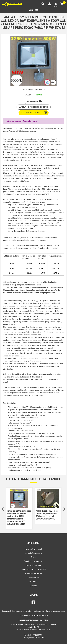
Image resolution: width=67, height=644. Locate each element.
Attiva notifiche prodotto (34, 107)
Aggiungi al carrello (35, 113)
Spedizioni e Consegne (33, 561)
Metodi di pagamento (34, 553)
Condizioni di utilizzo (34, 573)
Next (64, 508)
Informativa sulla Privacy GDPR (34, 569)
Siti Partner (34, 582)
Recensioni (35, 101)
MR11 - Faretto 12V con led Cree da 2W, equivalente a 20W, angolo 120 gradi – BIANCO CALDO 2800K (47, 515)
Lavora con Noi (34, 578)
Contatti (33, 586)
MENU (34, 10)
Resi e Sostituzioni (34, 565)
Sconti (33, 557)
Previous (3, 508)
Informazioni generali (33, 549)
